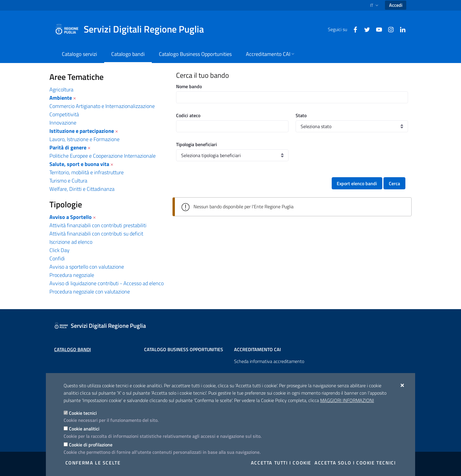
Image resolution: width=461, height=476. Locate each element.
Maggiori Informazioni (347, 400)
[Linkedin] (400, 29)
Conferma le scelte (93, 463)
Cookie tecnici (83, 413)
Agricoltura (61, 89)
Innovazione (63, 123)
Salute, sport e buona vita (79, 164)
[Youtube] (377, 29)
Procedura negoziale (72, 275)
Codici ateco (188, 115)
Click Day (59, 250)
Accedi (396, 5)
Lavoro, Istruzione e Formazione (84, 139)
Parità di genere (68, 147)
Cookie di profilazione (91, 445)
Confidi (57, 258)
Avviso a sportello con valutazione (87, 267)
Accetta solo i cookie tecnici (355, 463)
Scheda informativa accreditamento (269, 361)
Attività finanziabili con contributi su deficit (96, 234)
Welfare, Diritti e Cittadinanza (82, 189)
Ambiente (61, 98)
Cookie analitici (84, 429)
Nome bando (189, 86)
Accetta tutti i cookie (281, 463)
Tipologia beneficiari (196, 144)
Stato (301, 115)
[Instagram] (389, 29)
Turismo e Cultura (68, 181)
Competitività (64, 114)
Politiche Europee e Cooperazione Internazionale (103, 156)
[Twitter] (365, 29)
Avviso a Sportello (71, 217)
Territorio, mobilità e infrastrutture (87, 172)
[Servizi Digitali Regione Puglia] (133, 29)
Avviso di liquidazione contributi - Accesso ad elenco (107, 283)
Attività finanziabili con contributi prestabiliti (98, 225)
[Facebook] (353, 29)
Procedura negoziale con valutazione (90, 292)
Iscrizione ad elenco (71, 242)
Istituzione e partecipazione (82, 131)
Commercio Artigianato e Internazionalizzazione (102, 106)
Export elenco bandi (357, 183)
